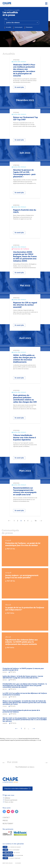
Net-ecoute (11, 853)
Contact (6, 818)
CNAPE (7, 3)
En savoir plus (19, 87)
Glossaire (18, 863)
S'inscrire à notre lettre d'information (17, 789)
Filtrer (6, 19)
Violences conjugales (11, 858)
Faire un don (9, 802)
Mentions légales (8, 863)
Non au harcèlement (11, 850)
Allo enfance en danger (12, 847)
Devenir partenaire (11, 800)
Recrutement (8, 824)
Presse (5, 821)
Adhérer (7, 798)
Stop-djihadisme (13, 855)
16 (36, 521)
